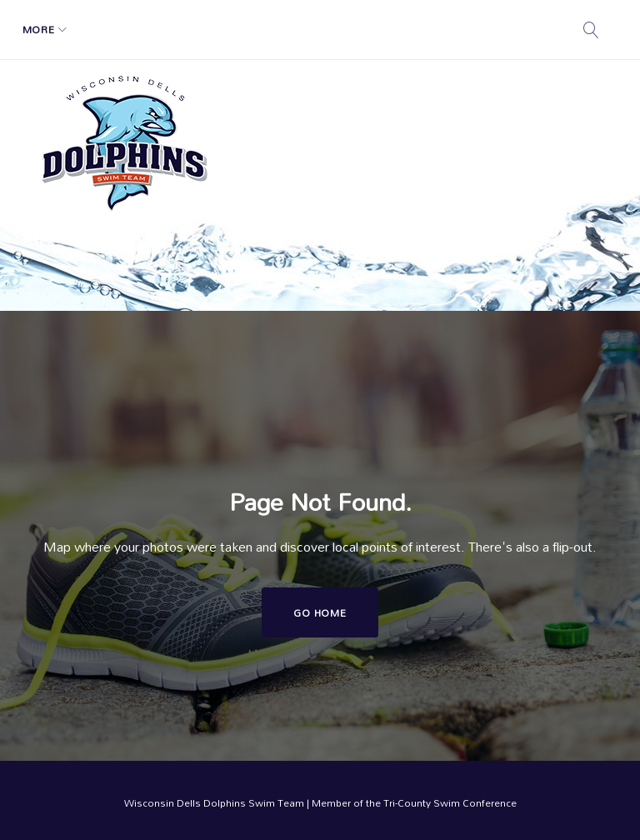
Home (49, 29)
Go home (320, 612)
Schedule (115, 29)
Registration (217, 29)
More (409, 29)
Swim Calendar (325, 29)
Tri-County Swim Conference (450, 802)
